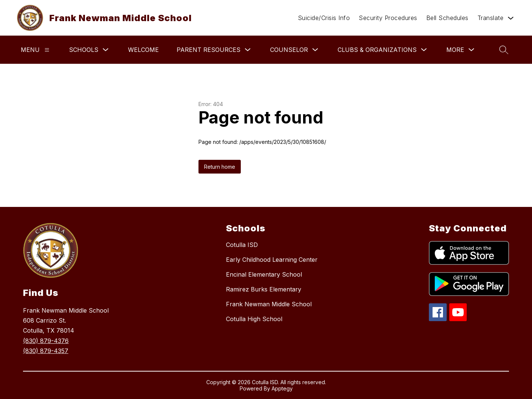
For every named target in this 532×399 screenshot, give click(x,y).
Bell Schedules (447, 18)
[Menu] (47, 50)
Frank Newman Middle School (269, 304)
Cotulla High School (254, 319)
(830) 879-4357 (46, 351)
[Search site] (504, 50)
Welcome (143, 50)
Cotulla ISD (242, 245)
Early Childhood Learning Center (272, 260)
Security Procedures (388, 18)
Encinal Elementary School (264, 274)
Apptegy (282, 388)
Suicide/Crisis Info (324, 18)
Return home (220, 167)
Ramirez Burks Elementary (264, 289)
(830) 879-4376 (46, 341)
